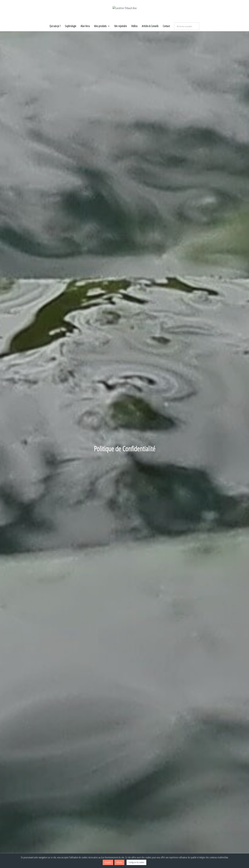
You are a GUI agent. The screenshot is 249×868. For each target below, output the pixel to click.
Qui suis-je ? (55, 26)
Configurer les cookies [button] (136, 862)
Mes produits (100, 26)
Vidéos (134, 26)
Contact (166, 26)
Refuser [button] (119, 862)
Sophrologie (71, 26)
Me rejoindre (121, 26)
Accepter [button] (108, 862)
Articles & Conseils (150, 26)
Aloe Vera (85, 26)
